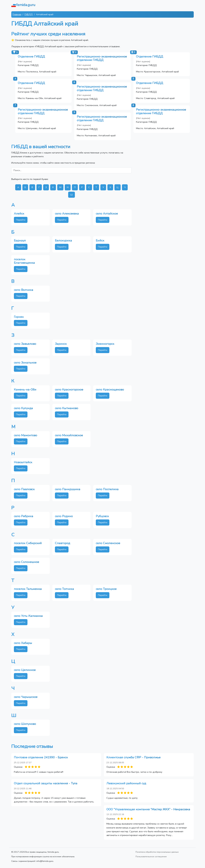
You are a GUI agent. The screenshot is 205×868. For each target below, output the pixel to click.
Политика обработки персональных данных (157, 852)
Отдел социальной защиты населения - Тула (46, 783)
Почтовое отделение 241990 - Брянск (41, 757)
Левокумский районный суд (126, 783)
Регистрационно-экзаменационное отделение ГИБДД (102, 58)
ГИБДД (29, 14)
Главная (17, 14)
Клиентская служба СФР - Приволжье (133, 757)
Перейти (21, 220)
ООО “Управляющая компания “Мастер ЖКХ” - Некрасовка (148, 809)
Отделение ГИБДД (31, 57)
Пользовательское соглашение (151, 856)
